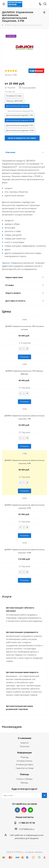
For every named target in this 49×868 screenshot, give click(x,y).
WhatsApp (30, 810)
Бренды (24, 783)
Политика (25, 746)
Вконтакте (17, 810)
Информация (24, 753)
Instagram (24, 810)
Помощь (25, 757)
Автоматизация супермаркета (22, 632)
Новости (25, 743)
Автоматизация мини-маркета (22, 672)
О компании (25, 738)
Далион (6, 263)
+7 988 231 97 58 (27, 823)
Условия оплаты (24, 761)
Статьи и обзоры (24, 779)
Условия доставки (25, 764)
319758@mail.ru (27, 829)
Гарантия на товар (25, 768)
